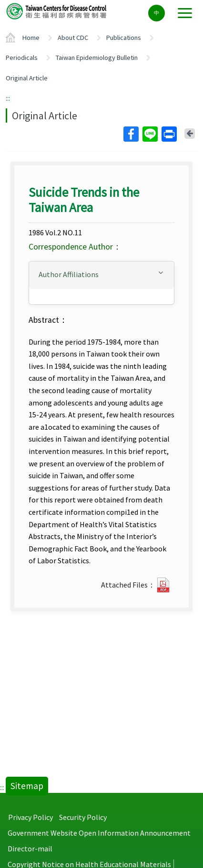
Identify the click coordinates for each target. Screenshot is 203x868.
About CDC (73, 38)
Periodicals (22, 58)
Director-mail (30, 849)
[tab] (101, 275)
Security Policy (83, 817)
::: (8, 98)
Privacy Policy (30, 817)
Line (150, 134)
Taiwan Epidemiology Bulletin (97, 58)
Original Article (27, 78)
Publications (124, 38)
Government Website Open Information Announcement (99, 833)
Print (169, 134)
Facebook (131, 134)
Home (31, 38)
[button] (101, 275)
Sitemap (27, 786)
